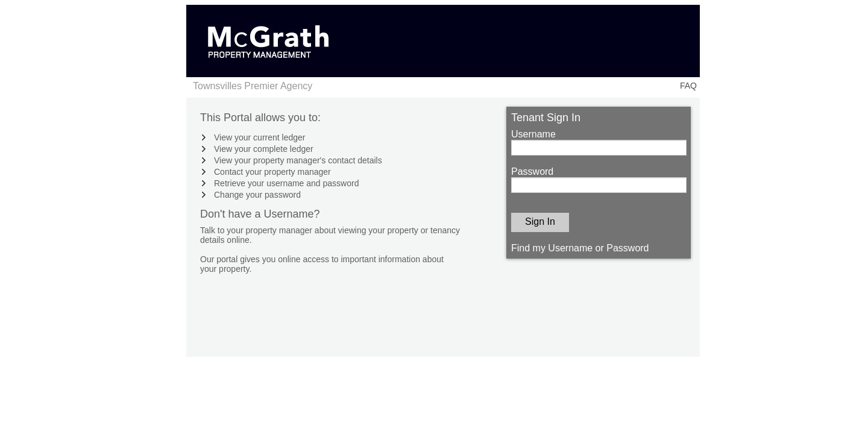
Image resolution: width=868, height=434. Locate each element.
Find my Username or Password (580, 248)
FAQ (688, 86)
